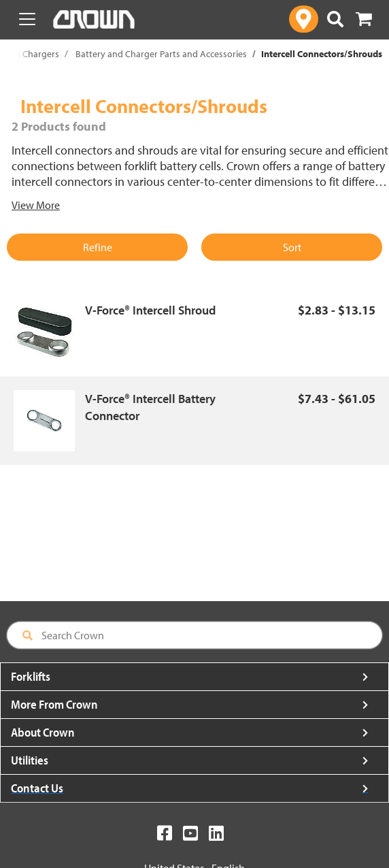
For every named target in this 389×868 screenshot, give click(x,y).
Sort (292, 247)
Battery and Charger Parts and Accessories (161, 54)
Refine (98, 247)
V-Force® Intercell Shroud (150, 310)
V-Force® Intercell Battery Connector (150, 407)
